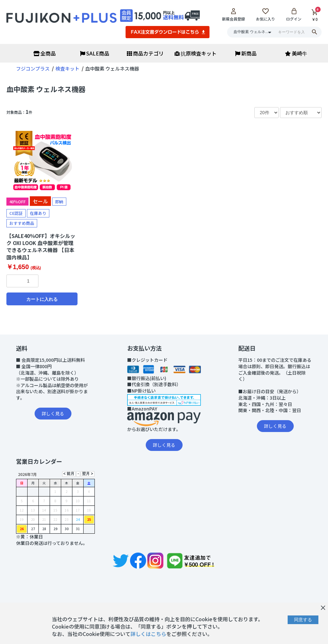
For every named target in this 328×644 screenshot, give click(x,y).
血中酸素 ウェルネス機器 (46, 89)
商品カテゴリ (145, 53)
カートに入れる (42, 299)
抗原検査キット (196, 53)
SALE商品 (95, 53)
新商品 (246, 53)
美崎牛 (296, 53)
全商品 (45, 53)
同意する (303, 620)
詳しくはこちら (148, 634)
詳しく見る (53, 413)
